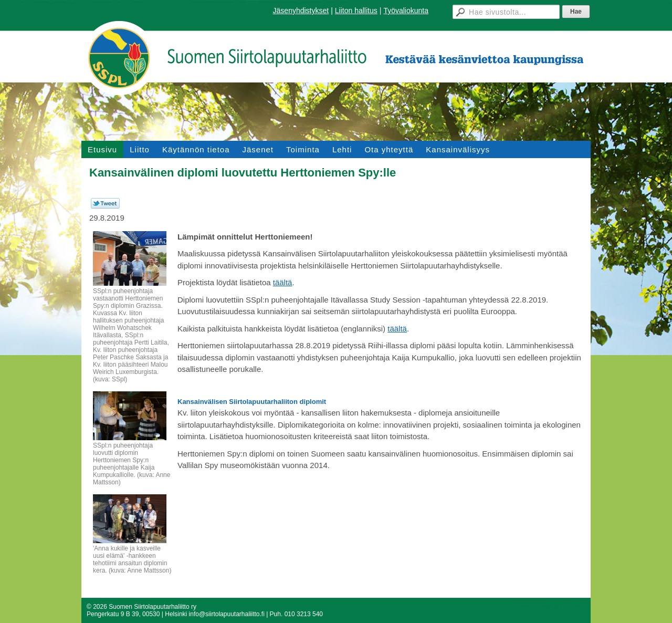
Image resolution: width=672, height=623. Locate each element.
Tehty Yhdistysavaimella (552, 607)
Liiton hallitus (356, 11)
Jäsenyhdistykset (301, 11)
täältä (283, 282)
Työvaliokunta (406, 11)
